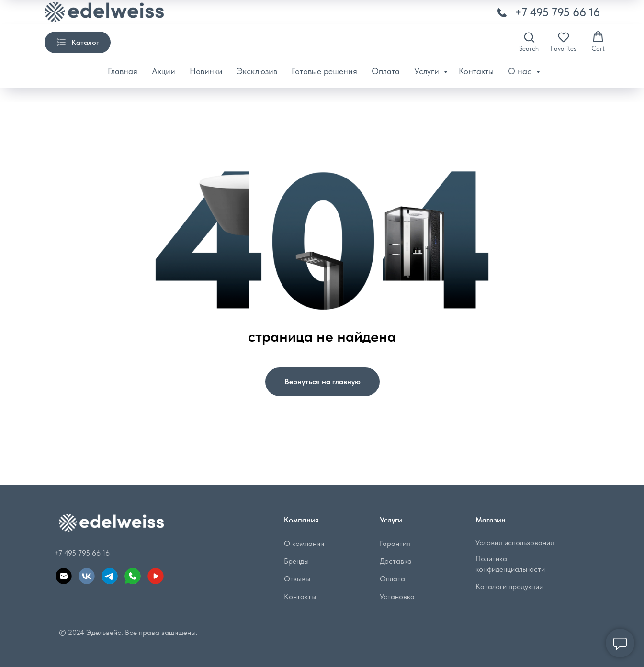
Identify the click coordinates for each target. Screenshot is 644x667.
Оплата (386, 71)
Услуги (428, 71)
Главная (123, 71)
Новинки (206, 71)
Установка (397, 596)
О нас (521, 71)
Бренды (296, 561)
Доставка (396, 561)
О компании (304, 543)
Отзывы (297, 579)
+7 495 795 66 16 (557, 12)
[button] (529, 42)
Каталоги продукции (509, 586)
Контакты (476, 71)
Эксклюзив (257, 71)
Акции (164, 71)
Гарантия (395, 543)
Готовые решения (324, 71)
